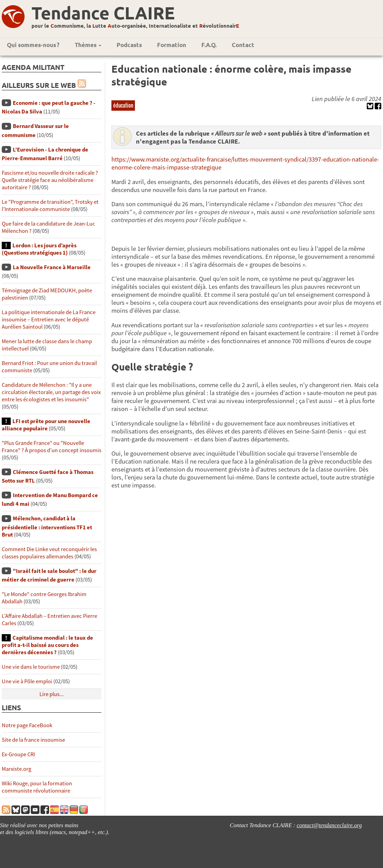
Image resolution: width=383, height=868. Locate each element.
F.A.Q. (209, 45)
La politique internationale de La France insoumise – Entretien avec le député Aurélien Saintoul (49, 319)
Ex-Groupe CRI (18, 754)
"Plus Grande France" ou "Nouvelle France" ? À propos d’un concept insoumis (52, 447)
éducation (123, 105)
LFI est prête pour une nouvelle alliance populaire (46, 425)
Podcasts (129, 45)
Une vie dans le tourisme (31, 667)
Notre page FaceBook (27, 725)
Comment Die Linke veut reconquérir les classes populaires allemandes (49, 553)
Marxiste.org (16, 769)
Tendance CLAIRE (103, 13)
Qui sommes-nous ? (33, 45)
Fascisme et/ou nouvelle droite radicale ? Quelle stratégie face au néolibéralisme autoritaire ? (50, 180)
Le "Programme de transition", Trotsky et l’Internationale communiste (50, 205)
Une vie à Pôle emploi (27, 681)
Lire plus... (52, 694)
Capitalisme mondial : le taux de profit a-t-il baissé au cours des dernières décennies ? (47, 645)
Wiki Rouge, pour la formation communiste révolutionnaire (37, 787)
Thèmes (88, 45)
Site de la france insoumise (33, 740)
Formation (172, 45)
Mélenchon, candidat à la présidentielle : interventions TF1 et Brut (47, 526)
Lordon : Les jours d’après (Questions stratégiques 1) (39, 249)
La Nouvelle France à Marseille (52, 267)
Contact (243, 45)
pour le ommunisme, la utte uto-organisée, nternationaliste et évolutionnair (135, 26)
